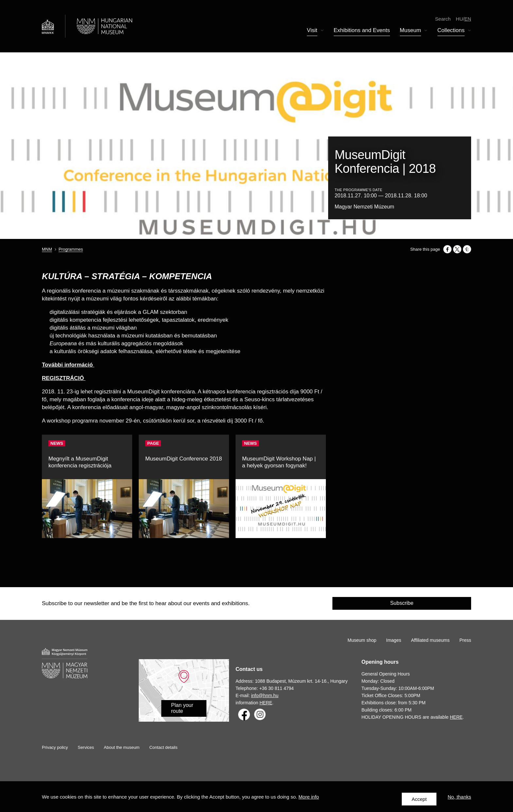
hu (459, 19)
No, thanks (459, 799)
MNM (47, 249)
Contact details (163, 747)
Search (443, 19)
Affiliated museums (430, 640)
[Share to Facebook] (447, 249)
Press (465, 640)
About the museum (122, 747)
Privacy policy (55, 747)
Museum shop (362, 640)
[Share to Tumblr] (467, 249)
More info (309, 799)
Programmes (71, 249)
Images (394, 640)
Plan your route (182, 708)
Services (86, 747)
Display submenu (322, 32)
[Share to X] (457, 249)
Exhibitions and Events (362, 31)
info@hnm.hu (265, 695)
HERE (266, 703)
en (468, 19)
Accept (419, 799)
